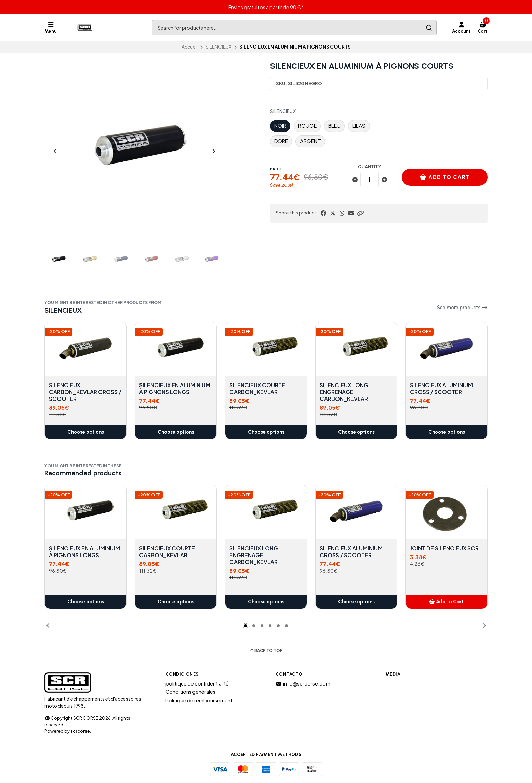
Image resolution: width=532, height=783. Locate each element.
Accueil (190, 47)
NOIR (280, 126)
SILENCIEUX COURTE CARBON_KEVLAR (257, 389)
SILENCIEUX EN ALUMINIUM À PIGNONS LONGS (175, 389)
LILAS (359, 126)
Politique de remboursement (199, 700)
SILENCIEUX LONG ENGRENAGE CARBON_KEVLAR (344, 392)
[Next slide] (214, 151)
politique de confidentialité (197, 683)
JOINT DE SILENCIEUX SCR (444, 548)
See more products (462, 308)
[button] (360, 213)
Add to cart (445, 177)
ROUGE (307, 126)
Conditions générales (190, 692)
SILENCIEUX (218, 47)
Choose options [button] (86, 432)
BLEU (334, 126)
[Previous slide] (55, 151)
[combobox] (294, 28)
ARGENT (310, 141)
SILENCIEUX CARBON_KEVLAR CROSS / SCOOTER (85, 392)
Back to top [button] (266, 651)
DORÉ (281, 141)
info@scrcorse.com (303, 683)
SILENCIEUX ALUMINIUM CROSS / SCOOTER (441, 389)
